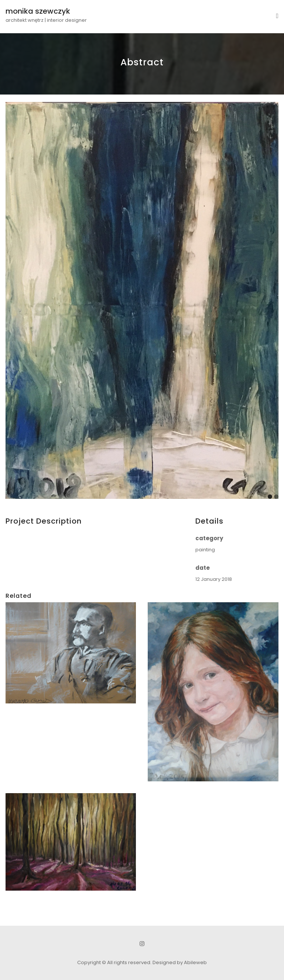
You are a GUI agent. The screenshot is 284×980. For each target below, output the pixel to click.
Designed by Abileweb (180, 962)
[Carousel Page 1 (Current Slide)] (270, 497)
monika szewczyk (38, 11)
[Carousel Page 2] (276, 497)
